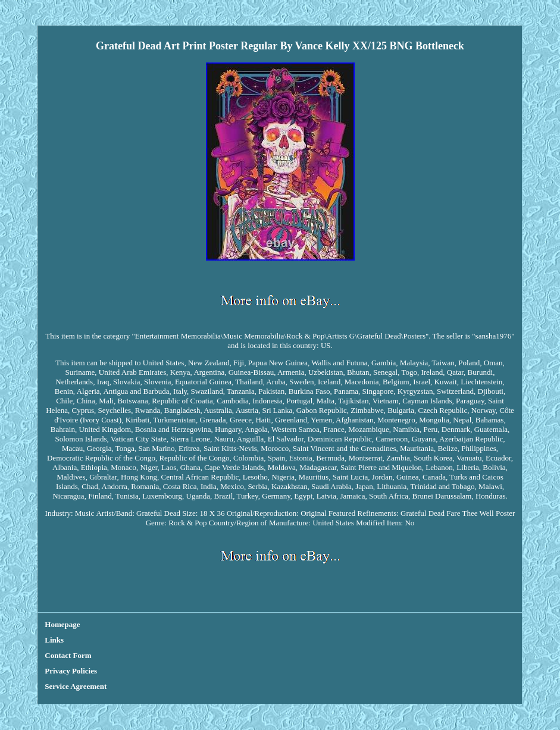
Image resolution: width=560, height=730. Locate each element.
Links (54, 640)
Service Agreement (76, 686)
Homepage (62, 624)
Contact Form (68, 655)
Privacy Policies (71, 671)
